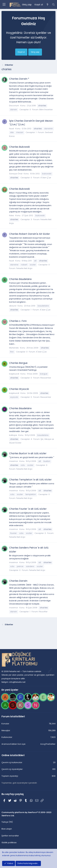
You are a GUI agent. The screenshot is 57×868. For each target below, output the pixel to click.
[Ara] (53, 5)
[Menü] (4, 4)
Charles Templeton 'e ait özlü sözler (30, 480)
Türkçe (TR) (7, 822)
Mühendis (14, 348)
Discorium (14, 106)
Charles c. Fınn (18, 321)
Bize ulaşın (7, 829)
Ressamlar (46, 378)
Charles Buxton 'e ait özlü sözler (28, 453)
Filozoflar (43, 612)
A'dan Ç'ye (46, 178)
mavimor (14, 461)
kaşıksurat (14, 374)
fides (12, 215)
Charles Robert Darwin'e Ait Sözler (30, 234)
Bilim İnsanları (46, 110)
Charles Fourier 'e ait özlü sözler (28, 509)
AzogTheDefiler (48, 744)
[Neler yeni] (47, 5)
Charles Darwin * (19, 79)
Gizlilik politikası (9, 843)
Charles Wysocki (19, 389)
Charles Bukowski (19, 147)
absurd (13, 306)
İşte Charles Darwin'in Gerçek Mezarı (31, 121)
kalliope (13, 435)
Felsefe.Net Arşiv (24, 268)
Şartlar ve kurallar (10, 836)
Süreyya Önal (16, 174)
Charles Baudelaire (20, 279)
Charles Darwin (18, 581)
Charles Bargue (18, 363)
